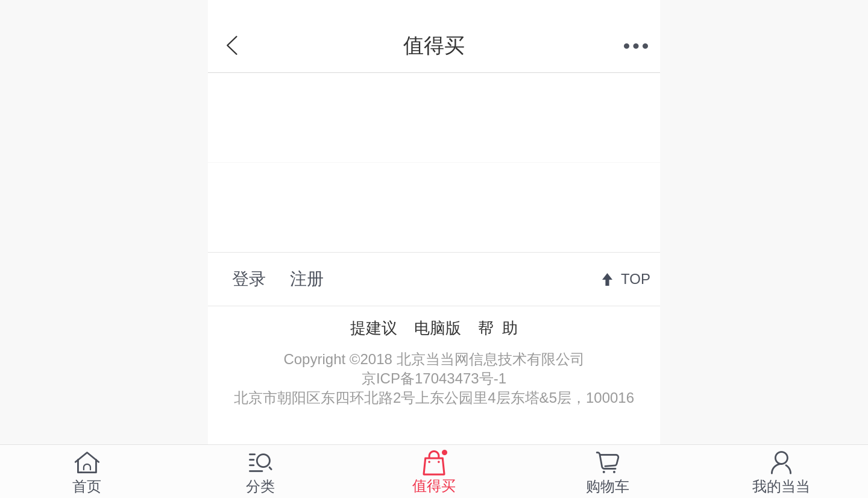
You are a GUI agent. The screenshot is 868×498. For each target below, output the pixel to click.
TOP (636, 279)
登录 (249, 279)
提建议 (374, 328)
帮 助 (498, 328)
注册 (307, 279)
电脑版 (438, 328)
